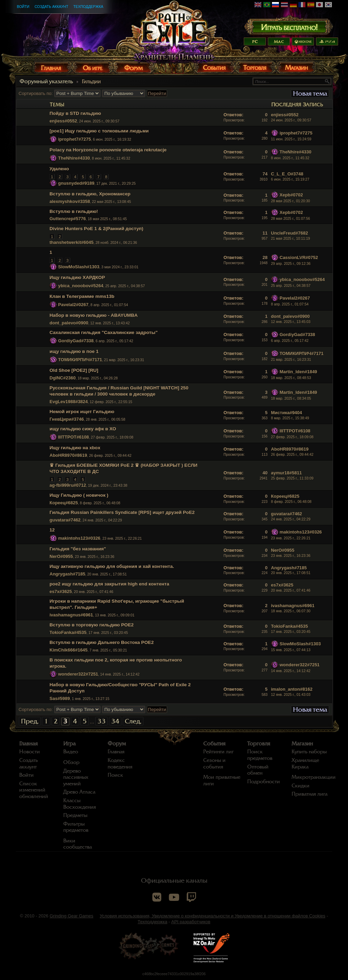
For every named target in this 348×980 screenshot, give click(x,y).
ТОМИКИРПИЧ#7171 (80, 360)
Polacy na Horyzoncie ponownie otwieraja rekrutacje (108, 150)
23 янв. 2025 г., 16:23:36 (291, 556)
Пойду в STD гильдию (75, 113)
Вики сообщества (78, 844)
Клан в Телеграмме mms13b (82, 296)
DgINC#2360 (63, 378)
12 (52, 530)
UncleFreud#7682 (290, 233)
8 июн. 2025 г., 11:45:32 (290, 158)
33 (101, 721)
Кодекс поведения (120, 763)
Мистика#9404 (286, 413)
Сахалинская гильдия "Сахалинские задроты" (104, 332)
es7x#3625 (61, 591)
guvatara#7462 (65, 520)
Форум (117, 744)
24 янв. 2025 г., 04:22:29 (291, 519)
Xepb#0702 (291, 195)
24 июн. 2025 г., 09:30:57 (291, 120)
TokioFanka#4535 (68, 632)
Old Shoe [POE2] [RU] (74, 370)
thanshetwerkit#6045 (72, 242)
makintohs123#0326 (79, 538)
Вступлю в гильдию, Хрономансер (90, 194)
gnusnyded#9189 (76, 183)
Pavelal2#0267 (73, 305)
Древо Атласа (79, 792)
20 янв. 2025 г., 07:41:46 (291, 590)
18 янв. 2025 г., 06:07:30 (291, 611)
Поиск (115, 775)
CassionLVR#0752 (299, 257)
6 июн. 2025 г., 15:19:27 (290, 179)
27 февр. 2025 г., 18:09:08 (292, 437)
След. (133, 721)
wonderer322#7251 (78, 674)
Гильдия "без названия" (78, 549)
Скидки (301, 786)
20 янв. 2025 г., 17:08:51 (291, 573)
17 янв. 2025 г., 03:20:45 (291, 632)
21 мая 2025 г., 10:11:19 (291, 239)
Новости (30, 752)
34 (115, 721)
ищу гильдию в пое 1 (74, 351)
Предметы (75, 815)
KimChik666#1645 (69, 650)
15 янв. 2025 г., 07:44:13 (291, 650)
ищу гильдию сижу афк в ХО (83, 429)
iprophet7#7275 (74, 139)
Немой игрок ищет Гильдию (82, 412)
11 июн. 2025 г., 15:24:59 (291, 139)
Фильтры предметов (76, 827)
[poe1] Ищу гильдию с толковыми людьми (99, 131)
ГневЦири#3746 (67, 419)
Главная (29, 744)
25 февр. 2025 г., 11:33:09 (292, 478)
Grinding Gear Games (71, 916)
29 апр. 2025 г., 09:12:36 (291, 264)
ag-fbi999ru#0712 (68, 485)
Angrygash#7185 (67, 574)
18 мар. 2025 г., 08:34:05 (291, 399)
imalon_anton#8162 (292, 689)
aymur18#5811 (286, 473)
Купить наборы (309, 752)
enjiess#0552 (63, 121)
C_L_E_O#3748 (287, 174)
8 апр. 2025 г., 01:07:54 (290, 304)
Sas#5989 (60, 698)
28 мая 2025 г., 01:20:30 (291, 201)
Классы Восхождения (80, 804)
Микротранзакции (314, 777)
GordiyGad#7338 (76, 341)
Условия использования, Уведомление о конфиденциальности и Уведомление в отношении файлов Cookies (213, 916)
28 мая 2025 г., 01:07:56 (291, 219)
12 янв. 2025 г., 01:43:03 (291, 695)
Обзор (71, 762)
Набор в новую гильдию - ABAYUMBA (94, 315)
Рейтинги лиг (218, 752)
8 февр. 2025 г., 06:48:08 (291, 502)
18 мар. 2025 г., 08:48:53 (291, 378)
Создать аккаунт (51, 7)
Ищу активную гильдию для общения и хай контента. (112, 566)
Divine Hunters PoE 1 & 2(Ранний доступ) (96, 229)
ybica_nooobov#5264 (81, 286)
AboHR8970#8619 (68, 455)
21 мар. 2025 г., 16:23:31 (291, 360)
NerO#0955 (61, 556)
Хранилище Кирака (305, 763)
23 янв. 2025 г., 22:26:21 (291, 538)
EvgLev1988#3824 (69, 402)
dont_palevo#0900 (69, 323)
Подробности (264, 782)
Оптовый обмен (258, 770)
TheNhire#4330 (74, 158)
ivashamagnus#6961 (71, 615)
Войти (23, 7)
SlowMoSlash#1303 (79, 267)
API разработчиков (191, 922)
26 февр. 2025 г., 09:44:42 (292, 455)
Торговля (259, 744)
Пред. (30, 721)
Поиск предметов (260, 755)
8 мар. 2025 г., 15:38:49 (290, 418)
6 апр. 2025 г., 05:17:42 (290, 341)
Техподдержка (88, 7)
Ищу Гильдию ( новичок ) (79, 495)
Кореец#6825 (64, 503)
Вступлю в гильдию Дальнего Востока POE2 (102, 642)
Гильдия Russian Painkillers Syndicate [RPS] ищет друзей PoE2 (122, 512)
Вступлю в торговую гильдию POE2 (92, 625)
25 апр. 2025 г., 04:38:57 (291, 286)
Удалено (59, 169)
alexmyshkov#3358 (70, 201)
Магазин (302, 744)
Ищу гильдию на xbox (75, 448)
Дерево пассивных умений (76, 777)
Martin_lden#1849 (298, 372)
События (214, 744)
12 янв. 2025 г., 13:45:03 (291, 322)
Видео (71, 752)
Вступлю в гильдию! (74, 211)
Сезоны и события (214, 763)
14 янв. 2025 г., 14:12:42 (291, 671)
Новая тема (310, 93)
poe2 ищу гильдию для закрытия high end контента (109, 584)
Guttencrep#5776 (68, 219)
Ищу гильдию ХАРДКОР (77, 277)
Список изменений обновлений (34, 790)
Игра (69, 744)
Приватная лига (309, 794)
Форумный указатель (46, 82)
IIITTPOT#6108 (74, 437)
